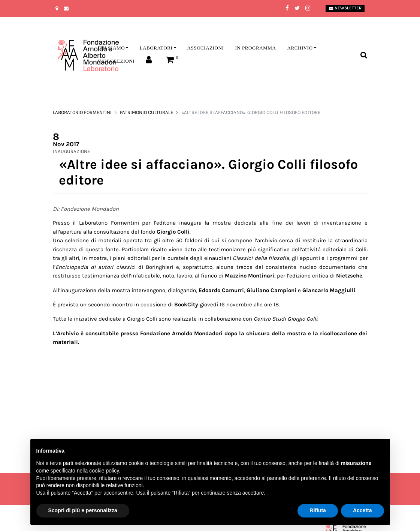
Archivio (300, 48)
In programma (255, 48)
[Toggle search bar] (364, 55)
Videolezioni (116, 61)
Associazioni (206, 48)
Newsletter (345, 8)
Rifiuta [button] (318, 510)
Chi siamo (111, 48)
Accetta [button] (362, 510)
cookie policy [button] (104, 471)
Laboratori (156, 48)
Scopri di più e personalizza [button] (83, 510)
